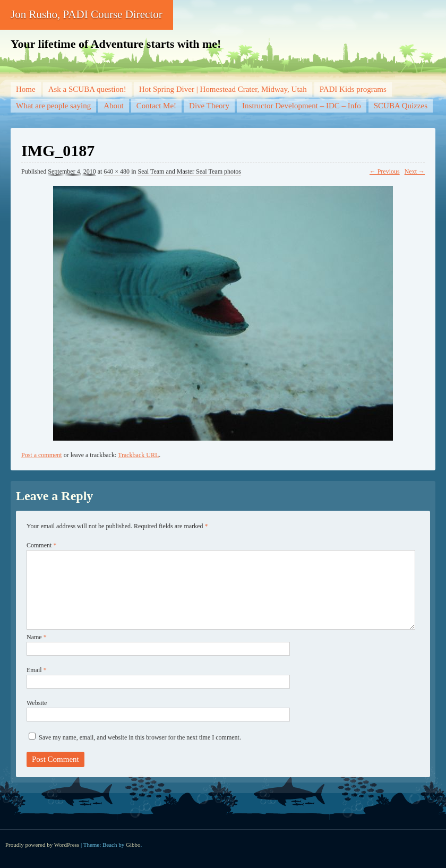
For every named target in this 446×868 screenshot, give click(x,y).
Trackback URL (138, 455)
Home (26, 89)
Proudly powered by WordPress (42, 845)
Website (37, 703)
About (114, 106)
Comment (41, 545)
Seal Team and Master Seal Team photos (189, 171)
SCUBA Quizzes (401, 106)
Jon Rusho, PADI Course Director (87, 14)
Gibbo (133, 845)
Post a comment (42, 455)
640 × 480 (117, 171)
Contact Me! (156, 106)
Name (37, 637)
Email (37, 670)
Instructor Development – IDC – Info (302, 106)
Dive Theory (209, 106)
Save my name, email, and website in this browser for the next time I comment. (140, 737)
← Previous (385, 171)
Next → (415, 171)
